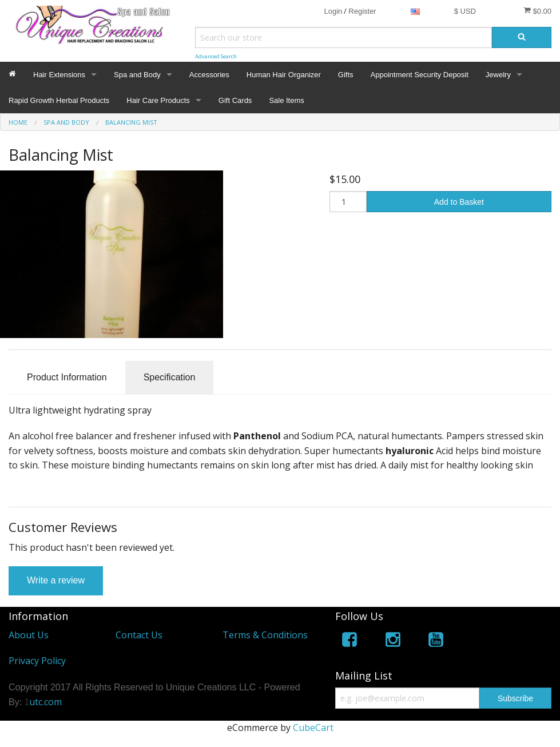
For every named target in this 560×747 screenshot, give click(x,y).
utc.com (45, 702)
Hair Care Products (158, 100)
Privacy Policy (37, 661)
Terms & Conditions (265, 635)
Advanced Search (216, 56)
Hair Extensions (59, 75)
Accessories (209, 75)
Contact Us (139, 635)
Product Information (67, 377)
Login (333, 11)
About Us (29, 635)
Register (362, 11)
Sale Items (286, 100)
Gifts (346, 75)
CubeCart (313, 728)
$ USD (465, 11)
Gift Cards (235, 100)
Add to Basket (459, 202)
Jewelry (498, 75)
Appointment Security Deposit (420, 75)
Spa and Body (137, 75)
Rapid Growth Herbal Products (59, 100)
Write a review (56, 580)
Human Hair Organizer (284, 75)
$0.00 (537, 11)
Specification (170, 377)
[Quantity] (348, 202)
